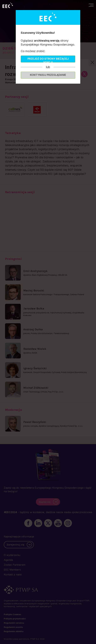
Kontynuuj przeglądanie (48, 75)
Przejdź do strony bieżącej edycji (48, 60)
